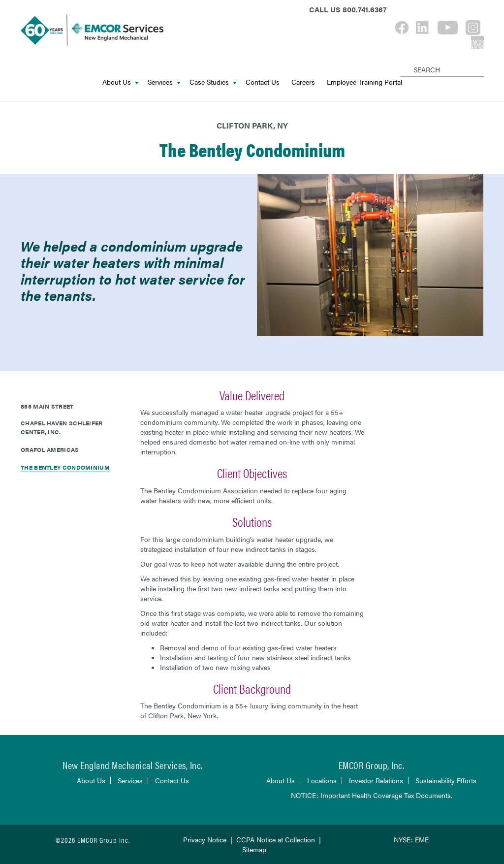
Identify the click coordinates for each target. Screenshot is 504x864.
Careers (303, 82)
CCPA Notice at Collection (276, 839)
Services (164, 82)
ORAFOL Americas (50, 449)
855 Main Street (47, 406)
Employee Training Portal (364, 82)
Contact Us (263, 82)
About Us (121, 82)
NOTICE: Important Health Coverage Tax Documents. (372, 795)
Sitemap (254, 849)
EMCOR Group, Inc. (372, 765)
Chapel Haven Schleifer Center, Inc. (62, 427)
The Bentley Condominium (65, 467)
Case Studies (213, 82)
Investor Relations (376, 780)
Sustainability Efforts (446, 780)
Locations (322, 780)
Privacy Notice (205, 839)
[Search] (402, 62)
